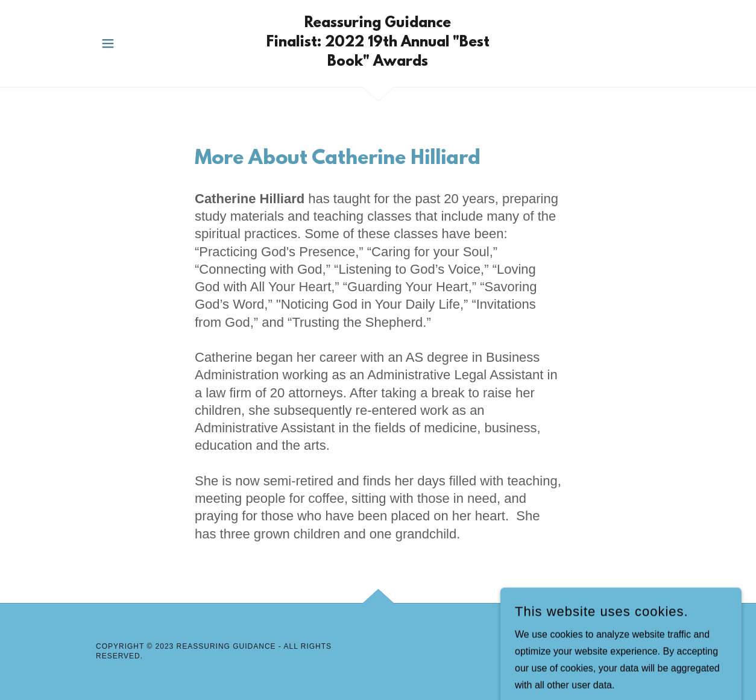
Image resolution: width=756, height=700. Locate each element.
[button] (108, 43)
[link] (378, 62)
